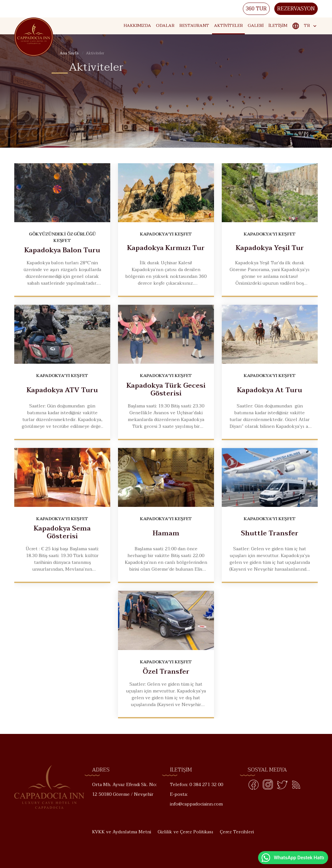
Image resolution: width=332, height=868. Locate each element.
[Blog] (296, 786)
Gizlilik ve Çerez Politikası (185, 832)
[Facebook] (254, 786)
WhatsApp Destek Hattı (292, 858)
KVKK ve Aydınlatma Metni (122, 832)
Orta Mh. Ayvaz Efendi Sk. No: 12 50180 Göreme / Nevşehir (124, 789)
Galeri (256, 26)
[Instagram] (268, 786)
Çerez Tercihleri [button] (237, 832)
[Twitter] (282, 786)
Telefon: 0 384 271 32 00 (196, 785)
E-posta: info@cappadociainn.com (196, 799)
